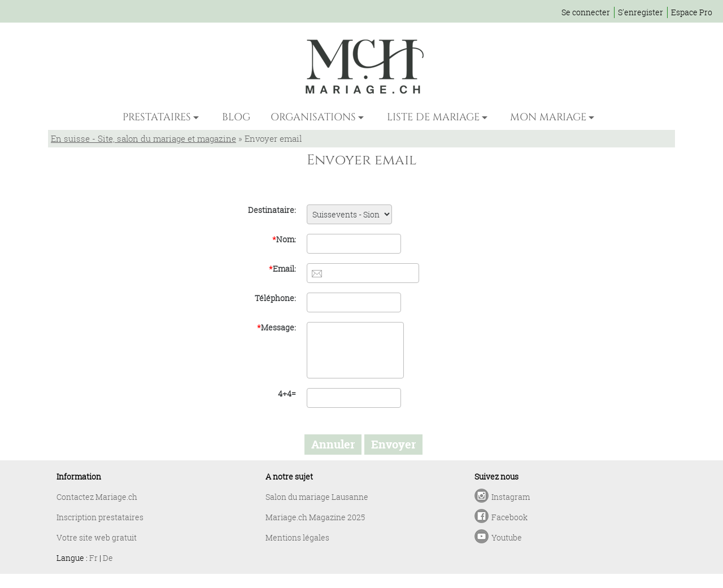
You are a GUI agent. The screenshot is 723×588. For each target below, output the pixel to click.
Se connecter (586, 12)
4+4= (287, 393)
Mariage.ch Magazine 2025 (315, 517)
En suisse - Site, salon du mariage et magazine (143, 138)
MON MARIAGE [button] (548, 117)
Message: (276, 327)
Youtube (507, 537)
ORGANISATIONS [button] (313, 117)
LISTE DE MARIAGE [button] (433, 117)
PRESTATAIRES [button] (157, 117)
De (108, 558)
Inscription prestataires (100, 517)
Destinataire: (272, 210)
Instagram (511, 497)
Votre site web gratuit (97, 537)
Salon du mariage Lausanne (317, 497)
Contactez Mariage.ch (97, 497)
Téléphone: (275, 298)
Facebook (509, 517)
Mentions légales (297, 537)
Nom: (284, 239)
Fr (93, 558)
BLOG (236, 117)
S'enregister (641, 12)
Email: (282, 269)
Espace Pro (692, 12)
